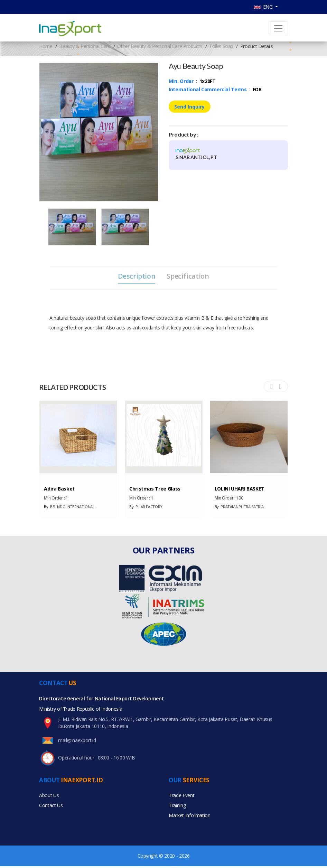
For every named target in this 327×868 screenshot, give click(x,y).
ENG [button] (264, 7)
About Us (49, 796)
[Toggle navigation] (278, 28)
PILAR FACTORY (146, 507)
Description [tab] (136, 276)
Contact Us (51, 807)
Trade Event (181, 796)
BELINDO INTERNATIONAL (69, 507)
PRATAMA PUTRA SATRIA (239, 507)
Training (177, 807)
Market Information (190, 817)
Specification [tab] (189, 276)
